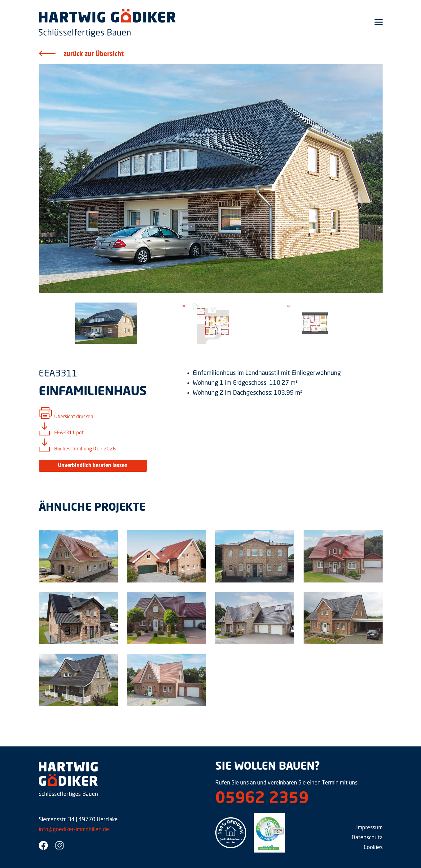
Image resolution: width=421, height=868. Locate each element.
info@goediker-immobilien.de (74, 830)
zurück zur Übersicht (94, 54)
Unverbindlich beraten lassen (93, 466)
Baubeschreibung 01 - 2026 (85, 449)
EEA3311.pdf (69, 433)
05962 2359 (262, 799)
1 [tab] (217, 348)
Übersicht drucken (74, 417)
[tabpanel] (106, 323)
